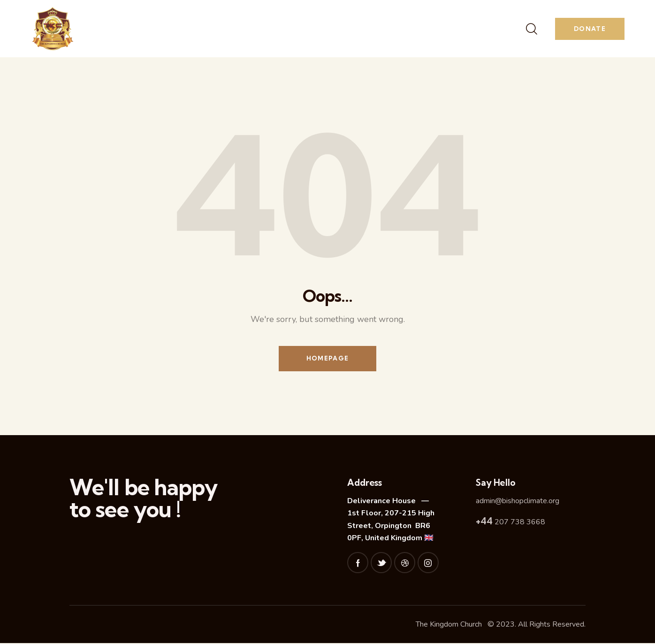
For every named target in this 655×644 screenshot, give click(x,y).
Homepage (327, 359)
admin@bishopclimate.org (518, 501)
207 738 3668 (510, 523)
